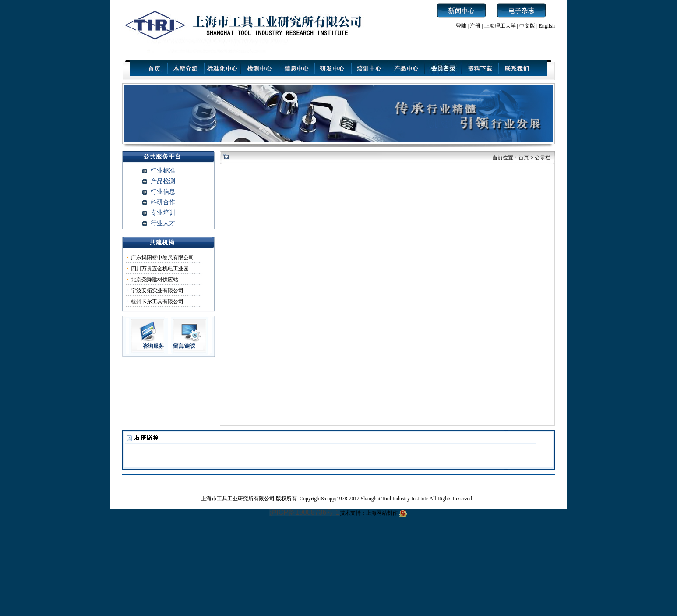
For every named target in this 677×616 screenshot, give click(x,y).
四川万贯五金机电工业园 (160, 269)
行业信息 (163, 192)
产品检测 (163, 181)
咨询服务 (153, 346)
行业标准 (163, 171)
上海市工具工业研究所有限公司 (238, 499)
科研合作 (163, 202)
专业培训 (163, 213)
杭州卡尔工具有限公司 (157, 301)
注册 (475, 26)
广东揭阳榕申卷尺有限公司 (162, 258)
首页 (524, 158)
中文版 (527, 26)
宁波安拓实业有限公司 (157, 290)
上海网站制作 (382, 513)
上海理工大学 (501, 26)
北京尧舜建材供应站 (155, 280)
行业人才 (163, 223)
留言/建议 (184, 346)
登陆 (461, 26)
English (547, 26)
